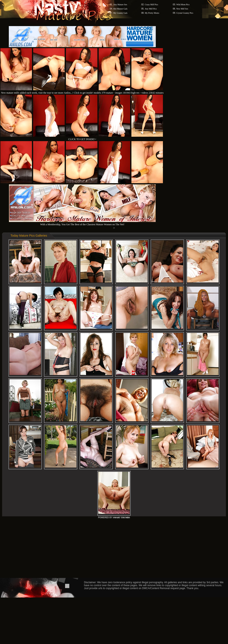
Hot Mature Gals (120, 9)
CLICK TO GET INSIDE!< (82, 139)
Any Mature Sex (120, 5)
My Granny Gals (120, 13)
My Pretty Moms (152, 13)
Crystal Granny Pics (185, 13)
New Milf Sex (182, 9)
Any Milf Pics (151, 9)
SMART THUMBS (121, 517)
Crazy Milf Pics (151, 5)
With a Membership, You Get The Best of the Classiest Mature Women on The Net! (82, 223)
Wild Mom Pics (183, 5)
